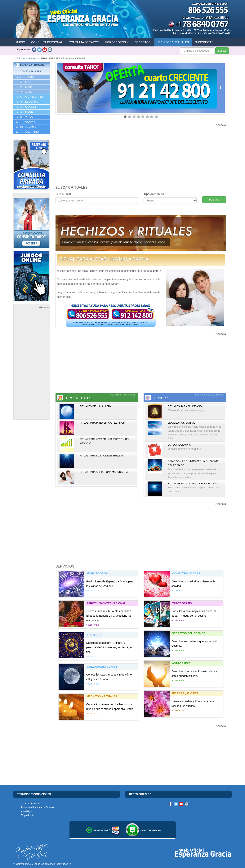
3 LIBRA (24, 87)
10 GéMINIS (25, 122)
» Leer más (93, 591)
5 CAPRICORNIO (30, 97)
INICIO (21, 42)
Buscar (222, 51)
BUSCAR (214, 200)
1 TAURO (25, 77)
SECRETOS (143, 42)
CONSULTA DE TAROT (84, 42)
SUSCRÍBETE (204, 42)
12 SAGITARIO (27, 132)
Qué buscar (63, 194)
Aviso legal (27, 811)
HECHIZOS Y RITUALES (173, 42)
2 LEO (23, 82)
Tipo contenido (154, 194)
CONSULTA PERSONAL (47, 42)
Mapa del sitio (28, 815)
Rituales (32, 58)
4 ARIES (24, 92)
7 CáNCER (26, 107)
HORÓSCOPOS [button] (117, 42)
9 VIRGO (25, 117)
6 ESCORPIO (27, 102)
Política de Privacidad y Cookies (37, 807)
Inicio (20, 58)
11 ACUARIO (26, 127)
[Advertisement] (32, 367)
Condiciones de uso (31, 804)
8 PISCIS (25, 112)
